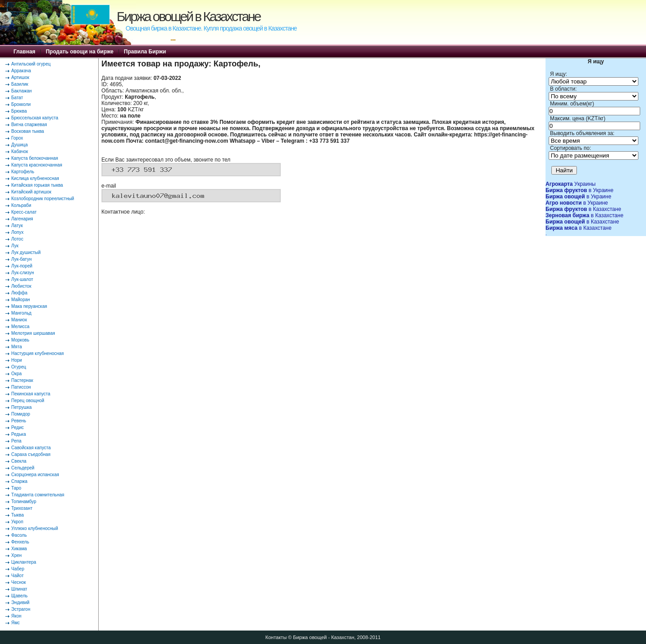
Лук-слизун (23, 273)
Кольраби (21, 205)
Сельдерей (23, 468)
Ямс (15, 623)
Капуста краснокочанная (37, 165)
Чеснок (19, 582)
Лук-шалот (22, 279)
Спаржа (19, 481)
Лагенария (22, 219)
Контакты (276, 637)
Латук (17, 226)
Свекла (19, 461)
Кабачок (20, 151)
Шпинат (19, 589)
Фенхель (20, 542)
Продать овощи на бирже (80, 52)
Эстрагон (21, 609)
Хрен (16, 555)
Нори (17, 360)
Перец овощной (28, 401)
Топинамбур (24, 502)
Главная (24, 52)
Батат (17, 98)
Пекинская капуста (31, 394)
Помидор (21, 414)
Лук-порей (22, 266)
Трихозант (22, 508)
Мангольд (21, 313)
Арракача (21, 71)
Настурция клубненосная (37, 353)
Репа (16, 441)
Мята (17, 347)
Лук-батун (21, 259)
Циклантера (24, 562)
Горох (17, 138)
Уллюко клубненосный (35, 528)
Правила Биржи (145, 52)
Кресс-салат (24, 212)
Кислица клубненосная (35, 178)
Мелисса (20, 326)
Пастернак (22, 380)
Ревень (19, 421)
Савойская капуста (31, 448)
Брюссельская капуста (35, 118)
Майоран (21, 300)
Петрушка (22, 407)
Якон (16, 616)
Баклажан (22, 91)
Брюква (19, 111)
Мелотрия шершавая (33, 333)
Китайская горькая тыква (37, 185)
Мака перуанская (29, 306)
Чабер (18, 569)
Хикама (19, 549)
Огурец (19, 367)
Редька (19, 434)
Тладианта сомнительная (38, 495)
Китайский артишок (31, 192)
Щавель (20, 596)
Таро (16, 488)
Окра (16, 374)
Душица (20, 145)
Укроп (17, 522)
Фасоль (19, 535)
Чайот (17, 576)
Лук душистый (26, 252)
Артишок (20, 77)
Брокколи (21, 104)
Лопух (17, 232)
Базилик (20, 84)
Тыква (17, 515)
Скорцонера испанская (35, 475)
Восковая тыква (28, 131)
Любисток (21, 286)
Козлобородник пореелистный (43, 199)
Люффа (19, 293)
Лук (15, 246)
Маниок (19, 320)
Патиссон (21, 387)
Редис (17, 427)
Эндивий (20, 602)
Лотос (17, 239)
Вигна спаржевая (29, 125)
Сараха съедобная (31, 454)
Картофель (23, 172)
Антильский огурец (31, 64)
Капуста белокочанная (35, 158)
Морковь (20, 340)
